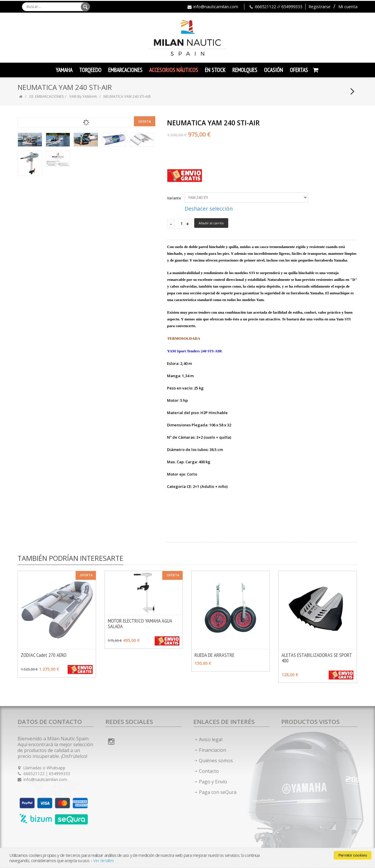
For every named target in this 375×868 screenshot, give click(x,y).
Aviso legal (211, 739)
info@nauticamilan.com (216, 7)
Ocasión (273, 70)
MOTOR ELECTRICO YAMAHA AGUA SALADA (140, 623)
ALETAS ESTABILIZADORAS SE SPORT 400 (317, 658)
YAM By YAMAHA (83, 96)
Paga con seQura (218, 792)
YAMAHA (64, 70)
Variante (174, 198)
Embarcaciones (125, 70)
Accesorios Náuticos (174, 70)
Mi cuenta (348, 7)
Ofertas (299, 70)
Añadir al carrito (211, 223)
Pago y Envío (213, 782)
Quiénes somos (216, 761)
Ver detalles (103, 861)
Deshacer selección (209, 209)
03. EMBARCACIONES (46, 96)
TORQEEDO (90, 70)
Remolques (245, 70)
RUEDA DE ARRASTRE (214, 655)
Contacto (209, 771)
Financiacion (213, 750)
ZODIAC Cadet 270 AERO (44, 655)
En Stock (215, 70)
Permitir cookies (353, 855)
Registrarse (319, 7)
